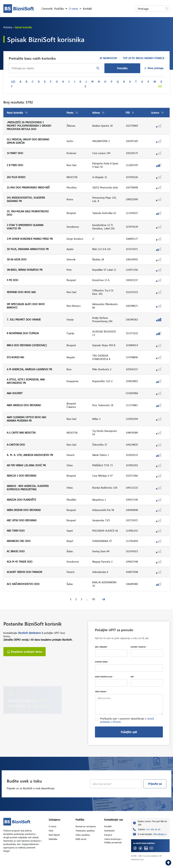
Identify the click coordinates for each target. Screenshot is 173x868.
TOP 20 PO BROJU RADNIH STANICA (143, 58)
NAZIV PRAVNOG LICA (104, 677)
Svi (160, 86)
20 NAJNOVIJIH (108, 58)
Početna (8, 27)
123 (13, 82)
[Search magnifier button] (167, 9)
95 (94, 599)
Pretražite (122, 68)
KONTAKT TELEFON (139, 647)
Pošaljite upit (129, 732)
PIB (133, 677)
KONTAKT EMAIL (102, 662)
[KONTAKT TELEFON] (147, 653)
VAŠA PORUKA (101, 692)
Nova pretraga (153, 68)
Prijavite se (155, 784)
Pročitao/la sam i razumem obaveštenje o (127, 720)
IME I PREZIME (102, 647)
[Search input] (150, 9)
